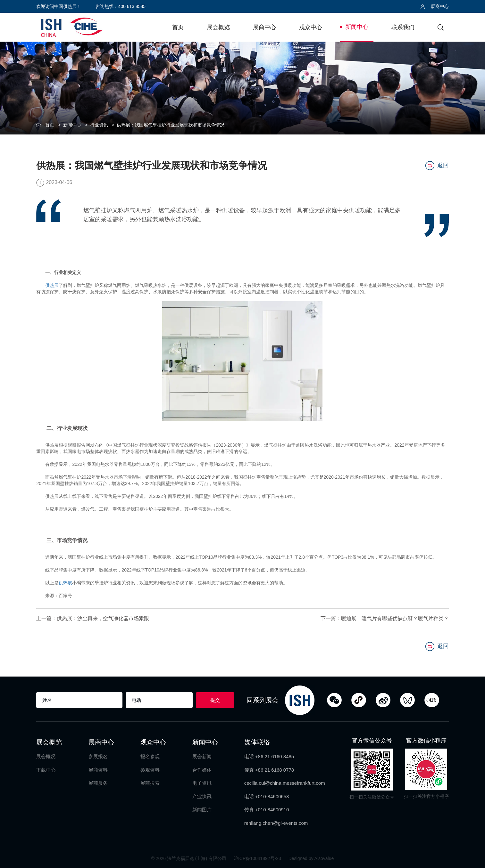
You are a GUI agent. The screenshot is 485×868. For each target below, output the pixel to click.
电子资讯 (202, 783)
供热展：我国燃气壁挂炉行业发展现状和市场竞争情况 (171, 125)
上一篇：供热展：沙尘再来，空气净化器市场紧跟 (93, 618)
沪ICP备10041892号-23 (258, 858)
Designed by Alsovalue (311, 858)
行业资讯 (99, 125)
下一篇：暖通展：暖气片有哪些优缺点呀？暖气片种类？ (385, 618)
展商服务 (98, 783)
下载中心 (46, 770)
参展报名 (98, 756)
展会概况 (46, 756)
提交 (215, 700)
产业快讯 (202, 796)
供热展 (52, 285)
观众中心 (311, 27)
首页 (178, 27)
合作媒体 (202, 770)
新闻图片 (202, 810)
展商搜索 (150, 783)
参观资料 (150, 770)
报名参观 (150, 756)
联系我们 (403, 27)
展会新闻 (202, 756)
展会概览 (218, 27)
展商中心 (435, 6)
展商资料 (98, 770)
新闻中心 (357, 27)
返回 (437, 166)
